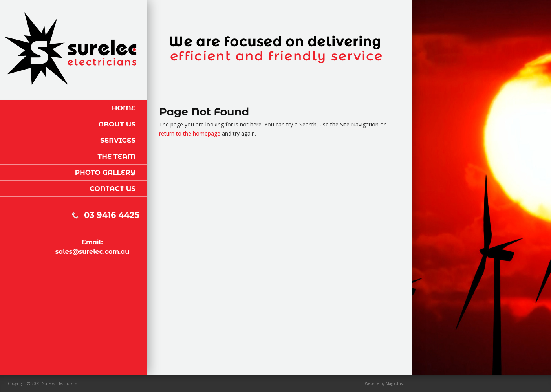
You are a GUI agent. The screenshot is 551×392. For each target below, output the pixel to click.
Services (118, 140)
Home (124, 108)
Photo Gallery (105, 172)
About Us (117, 124)
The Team (116, 156)
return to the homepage (190, 133)
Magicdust (395, 383)
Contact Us (113, 189)
